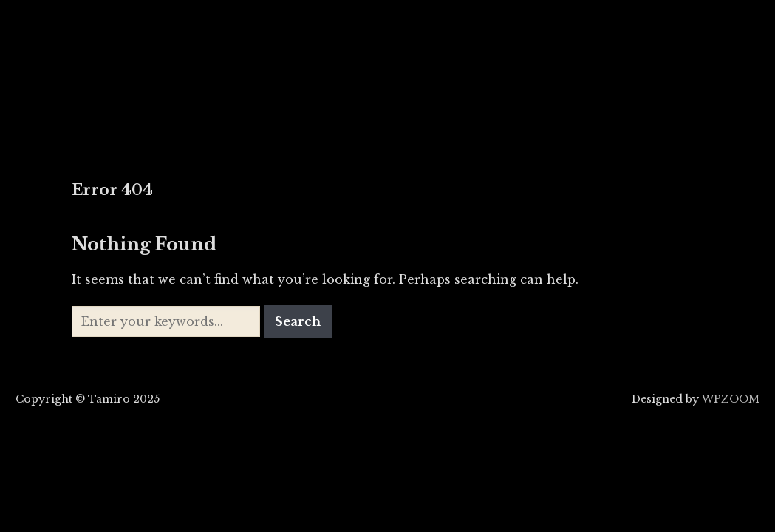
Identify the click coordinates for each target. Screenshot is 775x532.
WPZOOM (731, 399)
